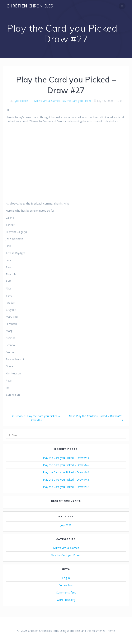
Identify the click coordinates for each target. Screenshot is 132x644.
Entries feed (66, 585)
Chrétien (30, 6)
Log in (66, 578)
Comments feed (66, 592)
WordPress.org (66, 600)
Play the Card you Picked (76, 101)
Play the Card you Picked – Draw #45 (66, 465)
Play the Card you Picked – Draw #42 (66, 487)
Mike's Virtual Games (47, 101)
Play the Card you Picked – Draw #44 (66, 472)
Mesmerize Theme (103, 631)
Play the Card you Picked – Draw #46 (66, 458)
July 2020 (66, 525)
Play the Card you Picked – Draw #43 (66, 480)
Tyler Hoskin (21, 101)
